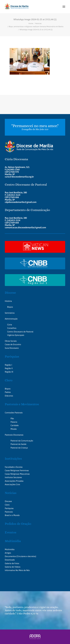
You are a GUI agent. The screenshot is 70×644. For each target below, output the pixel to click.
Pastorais (9, 512)
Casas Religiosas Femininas (17, 470)
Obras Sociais (11, 341)
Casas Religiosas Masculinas (17, 474)
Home (31, 23)
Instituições (13, 459)
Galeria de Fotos (12, 563)
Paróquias (12, 356)
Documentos (10, 556)
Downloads (10, 560)
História (8, 301)
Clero (9, 380)
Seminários (10, 313)
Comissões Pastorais (14, 413)
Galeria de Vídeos (13, 567)
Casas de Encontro (13, 344)
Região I (8, 365)
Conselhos (12, 328)
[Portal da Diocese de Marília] (17, 7)
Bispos (10, 307)
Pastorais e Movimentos (22, 404)
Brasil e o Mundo (12, 515)
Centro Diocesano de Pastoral (20, 332)
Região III (9, 372)
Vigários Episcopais (16, 335)
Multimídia (13, 541)
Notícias (38, 23)
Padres (8, 392)
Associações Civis (12, 484)
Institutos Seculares (13, 477)
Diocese (10, 293)
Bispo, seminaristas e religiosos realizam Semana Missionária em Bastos (36, 27)
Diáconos (9, 396)
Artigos (8, 553)
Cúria (10, 325)
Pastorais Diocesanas (14, 435)
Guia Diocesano (12, 348)
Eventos (11, 532)
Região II (9, 368)
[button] (64, 7)
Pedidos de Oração (18, 524)
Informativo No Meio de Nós (17, 570)
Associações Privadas (14, 481)
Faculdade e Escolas (14, 467)
